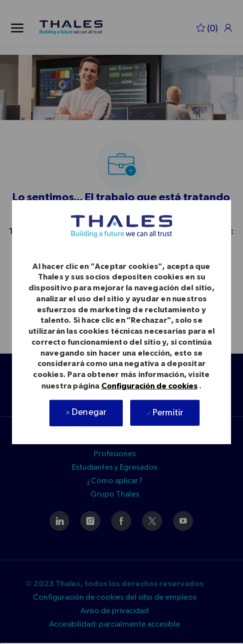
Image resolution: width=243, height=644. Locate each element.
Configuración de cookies (149, 386)
